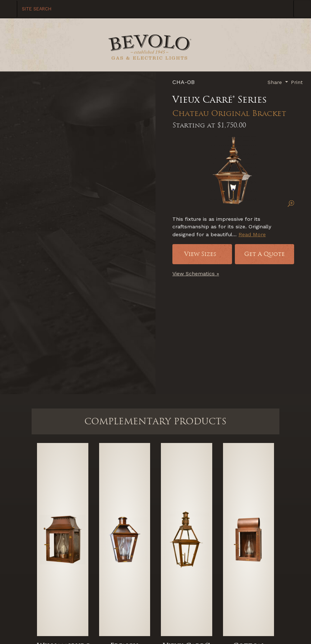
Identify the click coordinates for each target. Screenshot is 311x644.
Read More (252, 234)
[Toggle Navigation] (302, 9)
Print (297, 82)
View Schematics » (196, 274)
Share (276, 82)
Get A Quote (264, 254)
